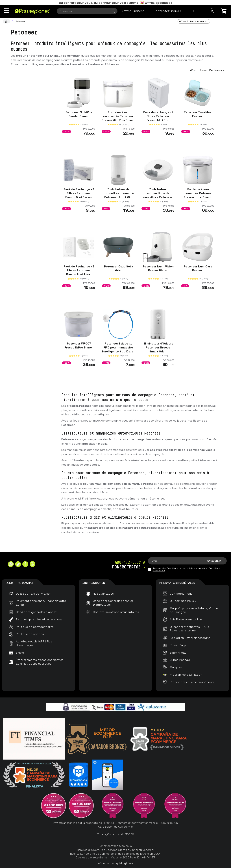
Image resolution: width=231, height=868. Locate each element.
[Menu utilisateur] (212, 11)
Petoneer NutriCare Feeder (198, 268)
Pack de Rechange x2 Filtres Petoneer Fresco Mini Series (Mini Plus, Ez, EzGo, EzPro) (79, 197)
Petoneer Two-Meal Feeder (198, 114)
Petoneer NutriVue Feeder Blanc (79, 114)
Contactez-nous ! (167, 11)
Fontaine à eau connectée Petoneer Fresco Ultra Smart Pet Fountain (198, 195)
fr (192, 11)
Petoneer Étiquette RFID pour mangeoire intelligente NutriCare (118, 347)
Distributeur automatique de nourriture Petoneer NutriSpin (158, 195)
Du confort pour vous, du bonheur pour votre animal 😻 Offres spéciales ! (115, 3)
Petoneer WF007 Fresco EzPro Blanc (79, 345)
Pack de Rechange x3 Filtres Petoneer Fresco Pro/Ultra (79, 270)
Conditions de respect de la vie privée (186, 568)
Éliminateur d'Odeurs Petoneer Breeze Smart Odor (158, 347)
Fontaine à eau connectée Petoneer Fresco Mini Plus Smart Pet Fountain (118, 118)
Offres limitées (133, 11)
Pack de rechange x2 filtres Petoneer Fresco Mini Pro (158, 116)
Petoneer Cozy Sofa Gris (118, 268)
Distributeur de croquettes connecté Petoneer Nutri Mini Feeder (118, 195)
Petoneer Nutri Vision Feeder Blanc (158, 268)
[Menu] (6, 11)
